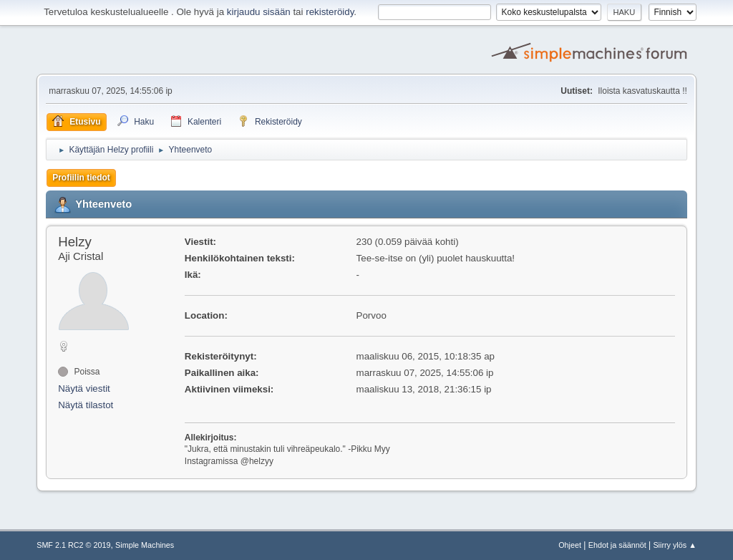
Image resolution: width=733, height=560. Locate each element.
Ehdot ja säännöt (617, 545)
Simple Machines (145, 545)
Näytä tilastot (86, 405)
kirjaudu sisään (259, 12)
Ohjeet (570, 545)
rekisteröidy (330, 12)
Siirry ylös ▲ (674, 545)
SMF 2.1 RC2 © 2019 (73, 545)
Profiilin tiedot (81, 178)
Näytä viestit (84, 388)
